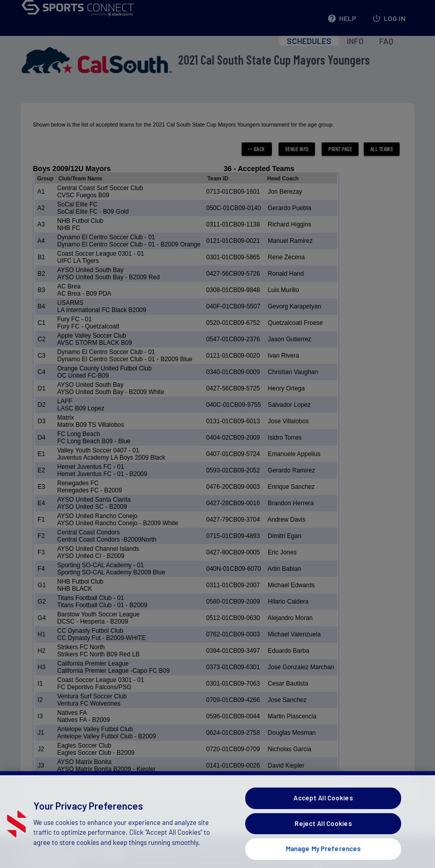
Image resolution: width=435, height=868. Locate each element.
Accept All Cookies (323, 811)
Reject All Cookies (323, 836)
